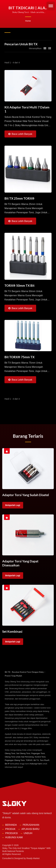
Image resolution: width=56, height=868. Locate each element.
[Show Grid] (45, 48)
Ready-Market (33, 858)
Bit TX (36, 760)
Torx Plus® (45, 760)
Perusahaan (31, 824)
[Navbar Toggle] (51, 6)
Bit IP (7, 763)
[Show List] (50, 48)
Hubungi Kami (36, 763)
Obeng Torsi (10, 753)
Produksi (11, 833)
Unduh (28, 833)
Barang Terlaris (28, 436)
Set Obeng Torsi (23, 753)
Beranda (11, 824)
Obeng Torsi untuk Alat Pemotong (19, 756)
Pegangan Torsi (38, 753)
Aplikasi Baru (30, 829)
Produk (10, 829)
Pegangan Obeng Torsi (15, 760)
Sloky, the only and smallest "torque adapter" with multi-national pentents (26, 849)
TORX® (29, 760)
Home (28, 21)
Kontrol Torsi (40, 756)
